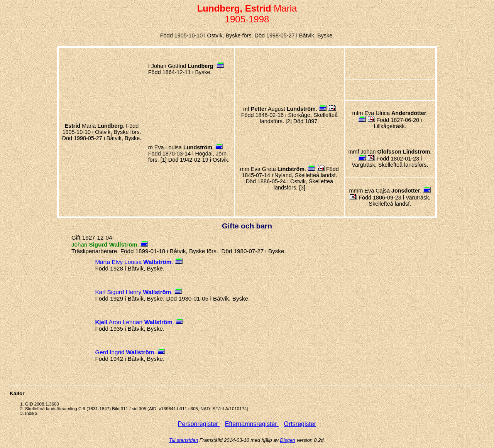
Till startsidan (184, 440)
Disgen (288, 440)
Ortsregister (300, 424)
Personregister (199, 424)
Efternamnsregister (252, 424)
